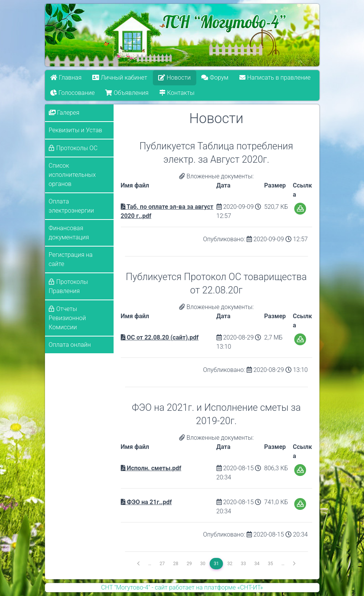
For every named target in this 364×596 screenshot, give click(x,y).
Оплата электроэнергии (71, 206)
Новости (174, 78)
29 (189, 564)
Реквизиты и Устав (76, 130)
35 (271, 564)
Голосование (72, 93)
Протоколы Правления (68, 286)
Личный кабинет (120, 78)
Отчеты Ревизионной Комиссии (67, 318)
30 (203, 564)
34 (257, 564)
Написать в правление (275, 78)
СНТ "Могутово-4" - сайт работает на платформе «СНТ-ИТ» (182, 587)
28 (176, 564)
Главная (66, 78)
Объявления (127, 93)
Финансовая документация (69, 233)
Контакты (177, 93)
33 (244, 564)
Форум (215, 78)
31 (216, 564)
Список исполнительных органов (72, 175)
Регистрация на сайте (71, 259)
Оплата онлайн (70, 345)
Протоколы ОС (77, 148)
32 (230, 564)
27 (162, 564)
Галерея (64, 113)
